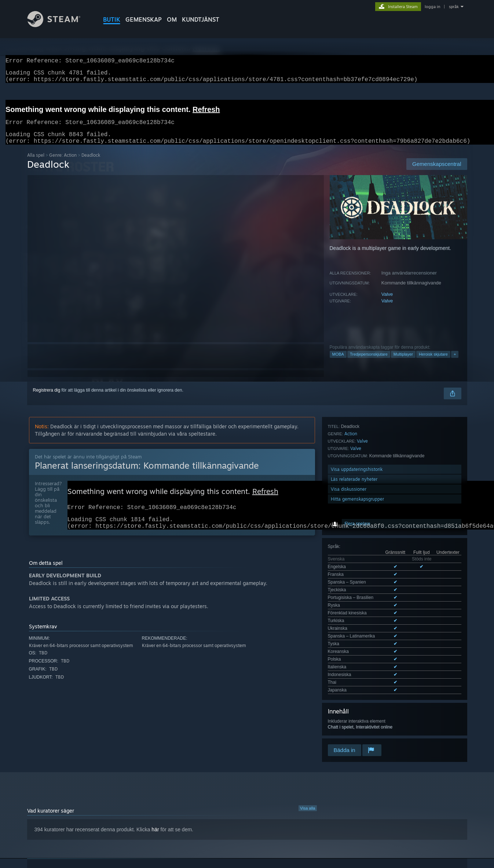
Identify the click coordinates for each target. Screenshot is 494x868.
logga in (432, 7)
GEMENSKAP (144, 19)
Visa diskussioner (349, 630)
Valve (387, 303)
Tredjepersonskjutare (369, 363)
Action (351, 575)
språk (454, 7)
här (155, 760)
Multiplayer (403, 363)
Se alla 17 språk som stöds (354, 511)
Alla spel (36, 164)
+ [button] (455, 363)
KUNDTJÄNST (201, 19)
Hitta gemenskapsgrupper (357, 640)
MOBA (338, 363)
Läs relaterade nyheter (354, 620)
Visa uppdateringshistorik (357, 610)
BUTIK (112, 19)
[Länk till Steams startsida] (59, 25)
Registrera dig (47, 399)
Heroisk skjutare (433, 363)
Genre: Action (63, 164)
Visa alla (308, 738)
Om (172, 19)
